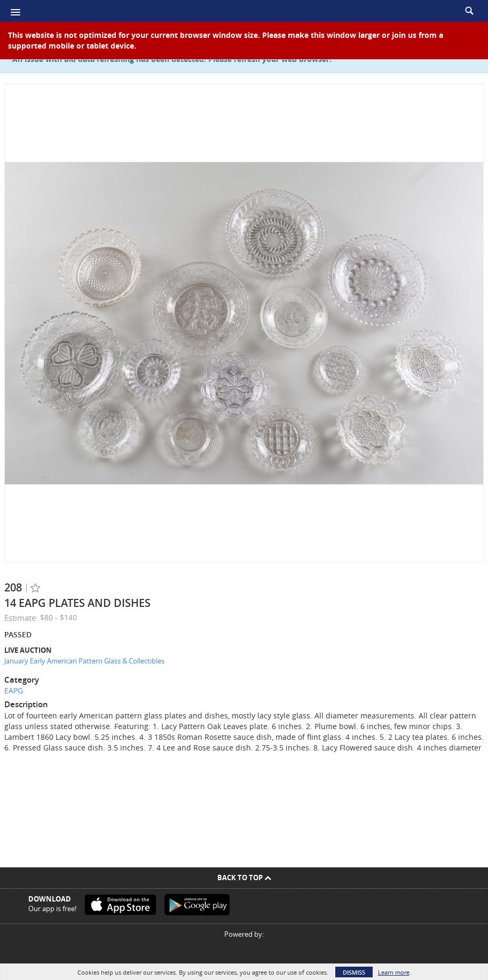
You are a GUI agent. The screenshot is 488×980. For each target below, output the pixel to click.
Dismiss (354, 972)
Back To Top (244, 878)
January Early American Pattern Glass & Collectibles (84, 661)
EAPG (14, 690)
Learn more (394, 972)
